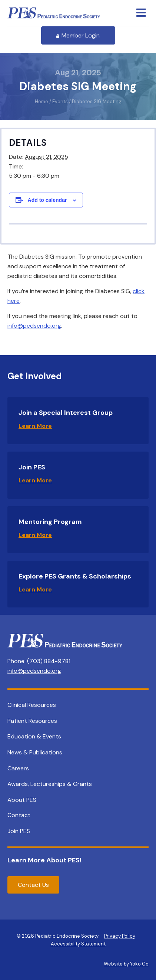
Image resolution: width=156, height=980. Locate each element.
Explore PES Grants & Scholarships (75, 576)
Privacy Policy (120, 936)
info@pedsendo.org (34, 326)
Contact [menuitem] (19, 815)
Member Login (78, 35)
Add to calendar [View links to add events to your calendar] (47, 200)
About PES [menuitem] (22, 800)
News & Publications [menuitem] (35, 752)
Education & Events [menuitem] (34, 736)
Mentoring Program (50, 522)
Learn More (35, 426)
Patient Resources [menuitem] (32, 721)
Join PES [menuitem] (19, 831)
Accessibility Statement (78, 944)
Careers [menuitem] (18, 768)
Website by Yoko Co (126, 964)
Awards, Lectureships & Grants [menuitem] (50, 784)
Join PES (32, 467)
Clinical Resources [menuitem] (32, 705)
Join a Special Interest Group (66, 413)
